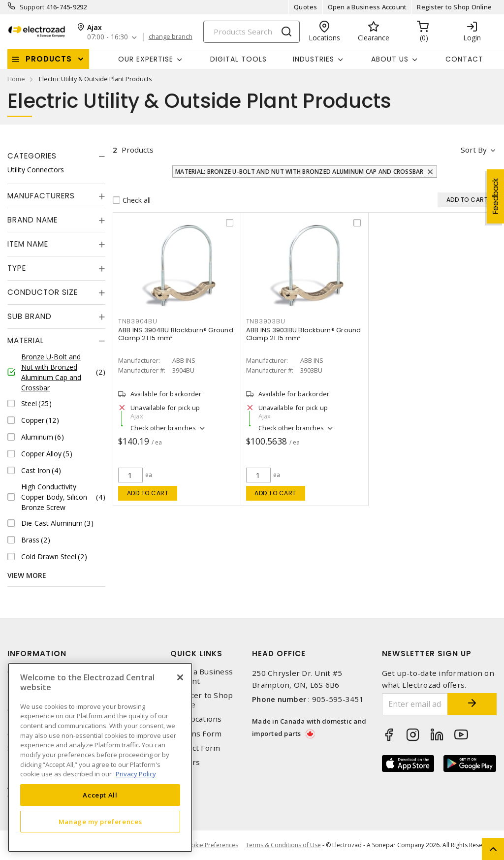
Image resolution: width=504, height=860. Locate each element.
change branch (171, 37)
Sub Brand (30, 316)
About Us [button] (390, 59)
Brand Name (32, 220)
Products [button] (49, 59)
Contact (464, 59)
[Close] (180, 677)
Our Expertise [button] (146, 59)
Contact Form (195, 748)
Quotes (306, 7)
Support (32, 7)
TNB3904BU (138, 321)
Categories (32, 156)
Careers (185, 762)
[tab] (56, 156)
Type (17, 268)
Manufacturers (41, 196)
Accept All (100, 795)
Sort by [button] (474, 150)
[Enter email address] (415, 704)
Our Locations (196, 719)
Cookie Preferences (211, 845)
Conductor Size (43, 292)
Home (16, 79)
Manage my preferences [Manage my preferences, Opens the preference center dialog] (100, 822)
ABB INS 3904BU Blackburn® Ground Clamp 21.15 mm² (176, 334)
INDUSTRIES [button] (314, 59)
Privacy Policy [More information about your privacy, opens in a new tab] (136, 774)
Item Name (28, 244)
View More (27, 575)
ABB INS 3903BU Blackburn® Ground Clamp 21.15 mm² (304, 334)
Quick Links (196, 653)
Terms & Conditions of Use (283, 845)
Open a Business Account (367, 7)
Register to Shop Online (454, 7)
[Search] (252, 32)
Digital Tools (238, 59)
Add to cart (148, 493)
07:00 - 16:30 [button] (108, 37)
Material (26, 340)
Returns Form (196, 734)
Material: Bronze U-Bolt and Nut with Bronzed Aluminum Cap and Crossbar (299, 172)
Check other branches (163, 428)
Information (37, 653)
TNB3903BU (266, 321)
